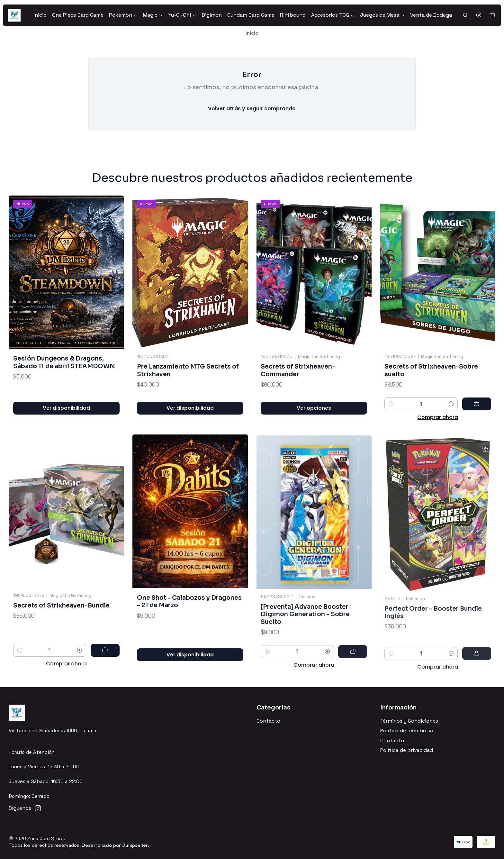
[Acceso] (479, 15)
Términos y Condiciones (409, 721)
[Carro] (492, 15)
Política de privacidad (407, 750)
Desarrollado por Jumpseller (115, 845)
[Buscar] (465, 15)
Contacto (268, 721)
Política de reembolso (407, 731)
